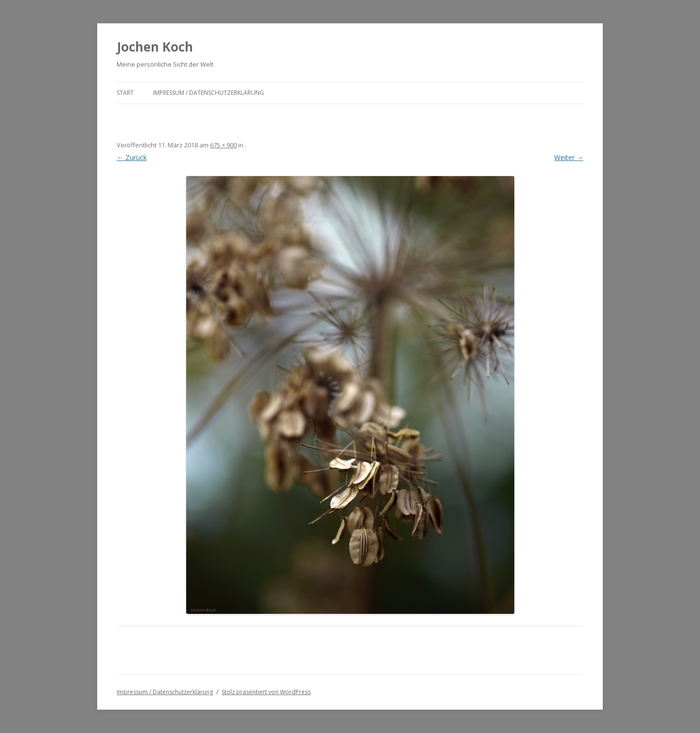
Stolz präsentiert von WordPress (266, 692)
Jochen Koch (155, 47)
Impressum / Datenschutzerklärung (209, 93)
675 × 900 (223, 145)
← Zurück (132, 157)
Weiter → (569, 157)
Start (125, 93)
